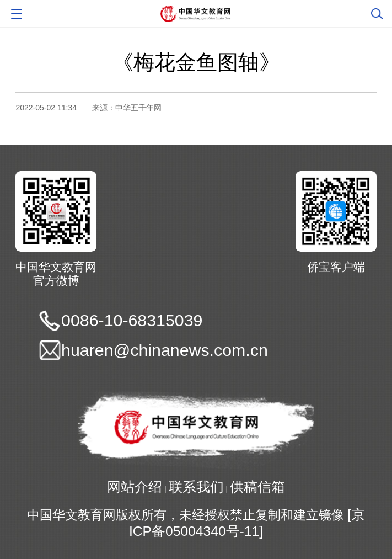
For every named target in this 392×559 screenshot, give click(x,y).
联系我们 (196, 487)
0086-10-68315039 (132, 320)
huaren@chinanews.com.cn (165, 350)
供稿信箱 (257, 487)
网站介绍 (135, 487)
